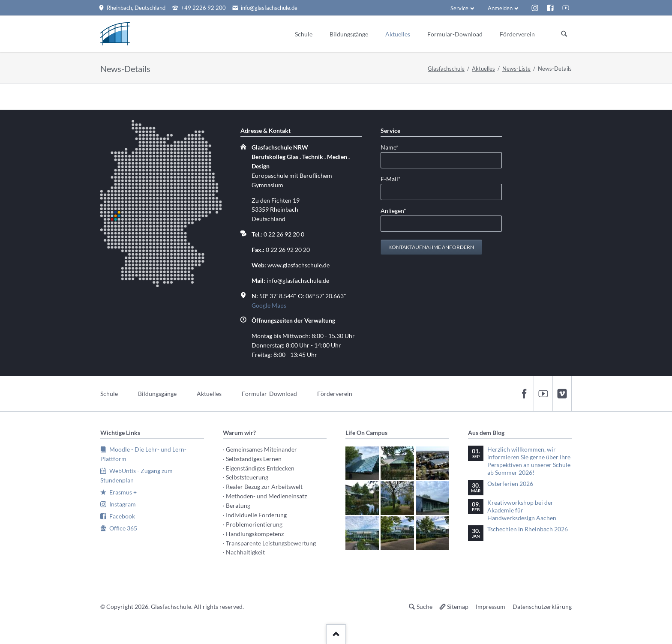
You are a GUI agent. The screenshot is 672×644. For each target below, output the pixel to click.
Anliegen (394, 210)
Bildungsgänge (157, 394)
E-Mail (394, 178)
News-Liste (516, 69)
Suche (424, 607)
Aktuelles (483, 69)
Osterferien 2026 (510, 484)
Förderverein (335, 394)
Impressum (490, 607)
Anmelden (500, 8)
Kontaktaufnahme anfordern (431, 247)
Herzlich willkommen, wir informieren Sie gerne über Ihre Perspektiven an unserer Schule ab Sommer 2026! (529, 461)
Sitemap (458, 607)
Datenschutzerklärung (542, 607)
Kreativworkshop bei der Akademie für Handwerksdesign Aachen (522, 510)
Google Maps (269, 305)
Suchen (564, 34)
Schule (109, 394)
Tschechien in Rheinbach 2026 (528, 529)
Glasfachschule (446, 69)
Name (394, 147)
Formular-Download (269, 394)
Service (459, 8)
